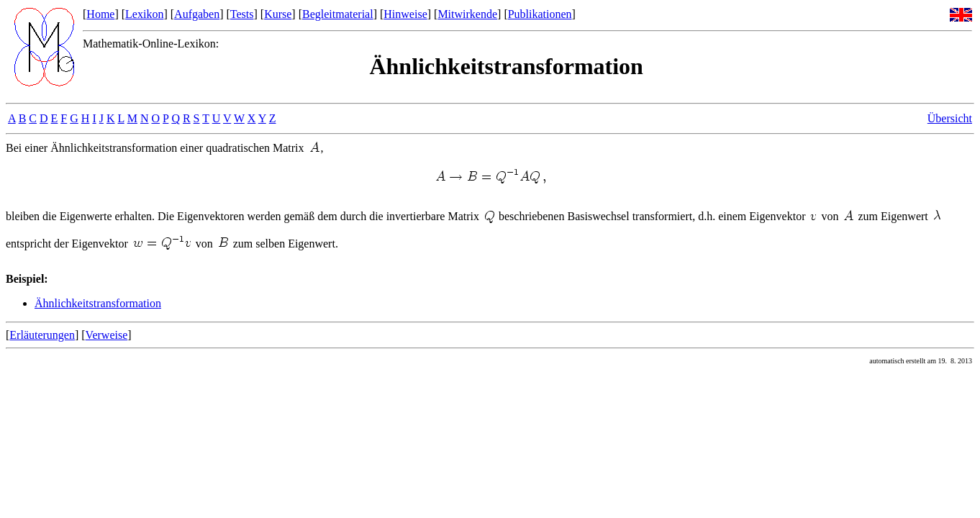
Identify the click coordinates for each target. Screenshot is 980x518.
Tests (242, 14)
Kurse (278, 14)
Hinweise (405, 14)
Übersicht (950, 118)
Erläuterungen (42, 335)
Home (100, 14)
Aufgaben (197, 14)
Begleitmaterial (338, 14)
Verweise (107, 335)
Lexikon (144, 14)
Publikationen (540, 14)
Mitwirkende (467, 14)
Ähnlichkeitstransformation (98, 303)
